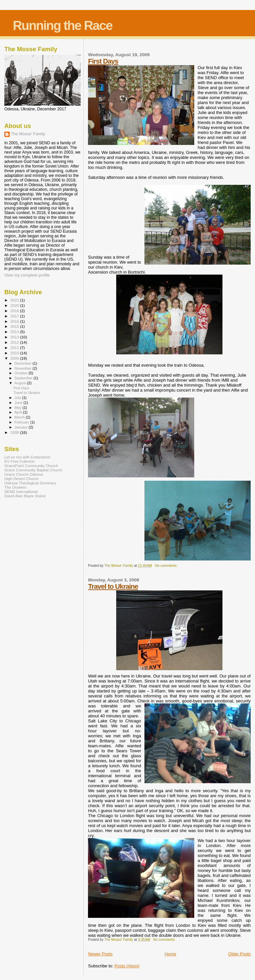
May (19, 408)
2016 (15, 321)
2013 (15, 337)
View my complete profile (27, 275)
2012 (15, 342)
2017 (15, 316)
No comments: (167, 566)
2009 (15, 358)
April (19, 412)
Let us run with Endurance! (27, 457)
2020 (15, 305)
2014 (15, 332)
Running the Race (62, 25)
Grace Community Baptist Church (33, 470)
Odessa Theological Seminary (30, 483)
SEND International (21, 491)
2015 (15, 326)
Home (170, 954)
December (24, 363)
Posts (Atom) (127, 966)
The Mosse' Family (28, 134)
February (23, 422)
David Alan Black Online (25, 496)
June (19, 403)
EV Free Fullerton (20, 461)
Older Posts (239, 954)
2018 (15, 311)
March (20, 417)
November (24, 368)
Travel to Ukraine (113, 586)
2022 (15, 300)
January (22, 427)
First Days (103, 61)
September (24, 378)
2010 (15, 353)
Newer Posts (100, 954)
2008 (15, 432)
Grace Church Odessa (24, 474)
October (22, 373)
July (18, 398)
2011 (15, 348)
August (21, 383)
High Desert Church (21, 479)
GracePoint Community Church (31, 466)
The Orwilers (15, 487)
